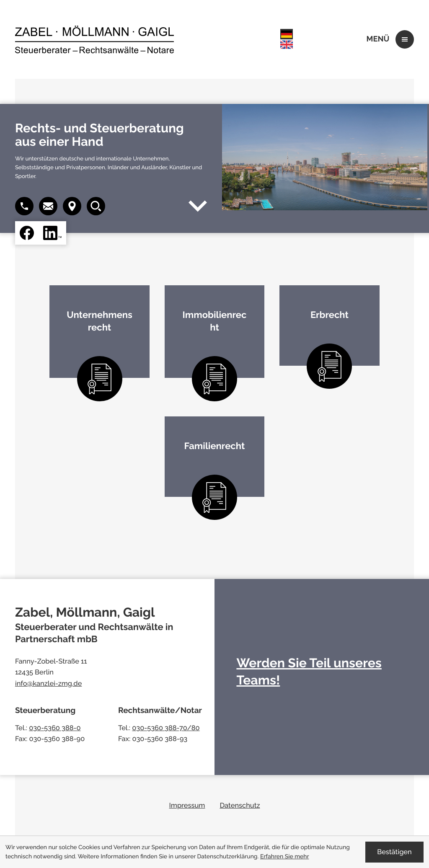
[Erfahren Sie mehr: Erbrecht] (330, 325)
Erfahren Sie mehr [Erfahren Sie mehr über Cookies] (285, 857)
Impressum (187, 805)
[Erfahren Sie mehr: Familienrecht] (215, 456)
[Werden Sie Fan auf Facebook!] (27, 233)
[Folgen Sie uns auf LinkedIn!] (52, 233)
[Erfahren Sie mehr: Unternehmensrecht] (99, 332)
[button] (48, 206)
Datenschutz (240, 805)
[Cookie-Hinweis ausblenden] (394, 852)
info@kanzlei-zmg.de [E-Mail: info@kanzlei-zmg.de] (48, 683)
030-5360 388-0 (55, 728)
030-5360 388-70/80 (166, 728)
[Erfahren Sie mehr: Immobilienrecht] (215, 332)
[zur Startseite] (94, 39)
